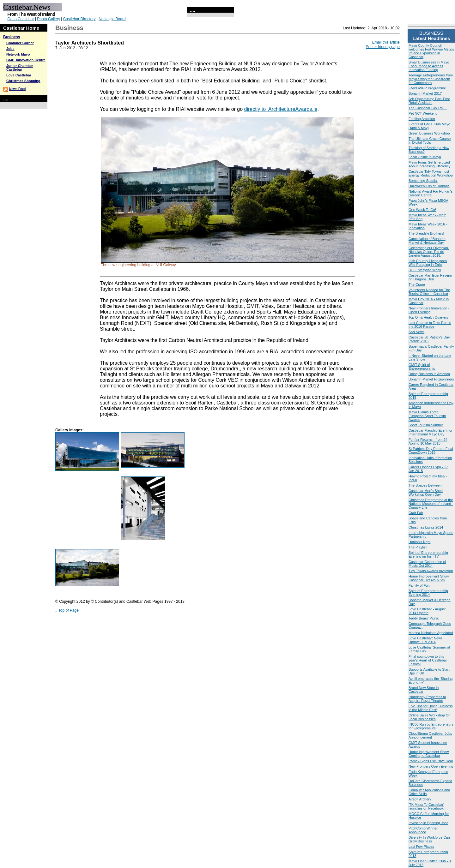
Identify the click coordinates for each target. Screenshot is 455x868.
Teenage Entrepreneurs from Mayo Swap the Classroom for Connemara (431, 79)
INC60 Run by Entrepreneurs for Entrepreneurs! (431, 726)
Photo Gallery (49, 19)
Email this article (386, 42)
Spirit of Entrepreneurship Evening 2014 (428, 593)
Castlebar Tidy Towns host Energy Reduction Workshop (431, 173)
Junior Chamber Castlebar (20, 68)
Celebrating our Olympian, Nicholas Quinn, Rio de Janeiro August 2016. (429, 252)
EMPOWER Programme (427, 88)
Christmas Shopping (23, 81)
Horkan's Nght (419, 542)
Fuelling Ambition (422, 119)
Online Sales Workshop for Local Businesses (429, 717)
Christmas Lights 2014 (426, 527)
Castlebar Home (21, 28)
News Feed (17, 89)
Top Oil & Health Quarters (428, 317)
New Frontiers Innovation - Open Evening (429, 310)
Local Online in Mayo (425, 157)
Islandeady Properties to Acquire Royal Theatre (427, 699)
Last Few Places (421, 847)
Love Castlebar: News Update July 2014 (426, 640)
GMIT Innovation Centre (26, 60)
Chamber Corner (20, 43)
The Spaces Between (425, 485)
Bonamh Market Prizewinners (431, 379)
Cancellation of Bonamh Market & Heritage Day (427, 241)
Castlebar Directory (79, 19)
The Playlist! (418, 547)
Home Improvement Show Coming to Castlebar (429, 754)
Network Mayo (18, 54)
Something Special (423, 181)
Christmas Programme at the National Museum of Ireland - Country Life (431, 504)
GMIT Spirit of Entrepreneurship (422, 367)
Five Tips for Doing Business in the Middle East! (431, 708)
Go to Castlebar (21, 19)
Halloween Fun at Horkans (429, 186)
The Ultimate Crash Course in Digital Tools (430, 141)
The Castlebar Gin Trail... (428, 108)
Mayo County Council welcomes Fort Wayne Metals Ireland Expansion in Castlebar (431, 51)
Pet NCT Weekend (423, 113)
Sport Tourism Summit (426, 425)
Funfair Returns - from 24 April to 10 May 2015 (428, 441)
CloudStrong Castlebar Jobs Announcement (430, 735)
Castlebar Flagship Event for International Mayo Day (431, 432)
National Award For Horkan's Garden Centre (431, 193)
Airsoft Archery (420, 799)
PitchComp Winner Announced (423, 830)
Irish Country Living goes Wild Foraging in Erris (428, 263)
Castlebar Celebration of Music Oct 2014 (427, 564)
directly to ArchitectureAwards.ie (281, 109)
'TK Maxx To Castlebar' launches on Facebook (426, 806)
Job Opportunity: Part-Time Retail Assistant (429, 101)
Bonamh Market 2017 (425, 93)
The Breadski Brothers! (426, 233)
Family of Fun (419, 585)
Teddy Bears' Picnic (424, 618)
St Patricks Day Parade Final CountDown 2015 (431, 451)
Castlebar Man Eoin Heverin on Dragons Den (430, 277)
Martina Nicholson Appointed (431, 633)
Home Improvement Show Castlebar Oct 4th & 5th (429, 578)
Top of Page (69, 610)
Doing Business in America (429, 374)
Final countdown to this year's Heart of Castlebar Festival (428, 660)
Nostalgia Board (112, 19)
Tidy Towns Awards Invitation (431, 571)
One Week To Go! (422, 210)
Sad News (416, 332)
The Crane (417, 284)
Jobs (10, 49)
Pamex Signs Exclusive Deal (431, 761)
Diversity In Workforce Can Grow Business (429, 839)
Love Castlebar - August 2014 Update (427, 611)
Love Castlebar (19, 75)
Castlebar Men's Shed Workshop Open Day (426, 493)
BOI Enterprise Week (425, 270)
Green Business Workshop (429, 133)
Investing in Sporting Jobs (428, 823)
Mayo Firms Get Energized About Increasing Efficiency (429, 164)
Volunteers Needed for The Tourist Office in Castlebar (429, 292)
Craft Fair (416, 513)
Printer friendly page (383, 47)
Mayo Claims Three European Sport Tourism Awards (427, 416)
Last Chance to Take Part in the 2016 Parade (430, 325)
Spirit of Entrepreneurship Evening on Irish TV (428, 554)
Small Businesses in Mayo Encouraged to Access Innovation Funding (429, 66)
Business (12, 37)
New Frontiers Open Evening (431, 766)
